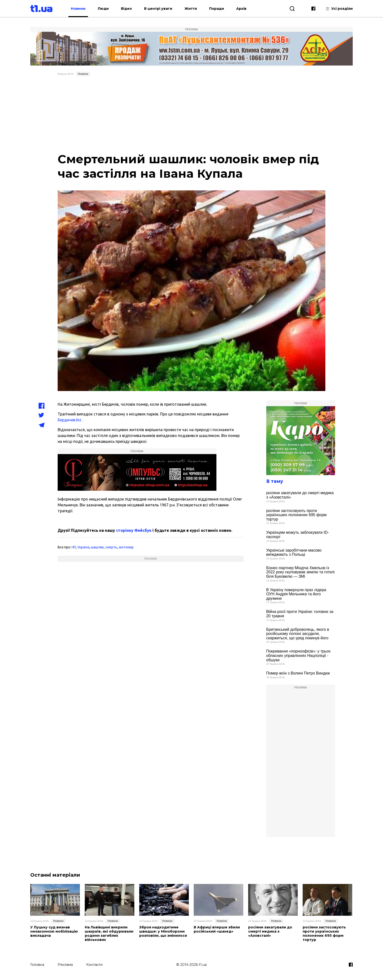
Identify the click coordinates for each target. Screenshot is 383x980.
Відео (126, 9)
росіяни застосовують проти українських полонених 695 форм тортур (296, 515)
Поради (217, 9)
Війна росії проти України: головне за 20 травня (300, 614)
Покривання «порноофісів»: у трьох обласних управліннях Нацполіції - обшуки (298, 655)
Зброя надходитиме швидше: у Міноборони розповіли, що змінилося (163, 931)
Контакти (94, 965)
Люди (103, 9)
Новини (78, 9)
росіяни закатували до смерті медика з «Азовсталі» (300, 495)
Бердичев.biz (69, 420)
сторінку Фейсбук (134, 530)
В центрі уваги (158, 9)
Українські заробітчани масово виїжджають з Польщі (294, 552)
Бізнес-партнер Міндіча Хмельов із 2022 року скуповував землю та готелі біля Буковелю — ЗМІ (300, 572)
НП (74, 547)
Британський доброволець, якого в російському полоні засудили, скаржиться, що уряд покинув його (298, 634)
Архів (241, 9)
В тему (275, 481)
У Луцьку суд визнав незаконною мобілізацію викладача (54, 931)
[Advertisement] (192, 115)
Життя (191, 9)
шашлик (97, 547)
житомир (126, 547)
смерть (111, 547)
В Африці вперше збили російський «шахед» (217, 929)
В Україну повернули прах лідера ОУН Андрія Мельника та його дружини (296, 594)
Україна (83, 547)
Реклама (65, 965)
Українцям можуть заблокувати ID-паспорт (298, 535)
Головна (37, 965)
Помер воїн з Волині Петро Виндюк (298, 673)
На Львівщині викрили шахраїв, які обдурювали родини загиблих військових (109, 933)
